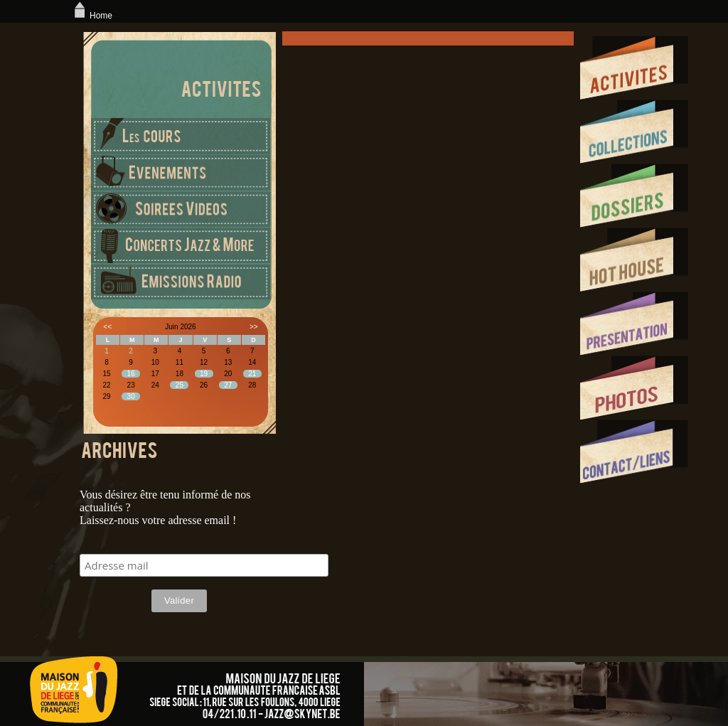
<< (107, 327)
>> (254, 327)
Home (92, 16)
